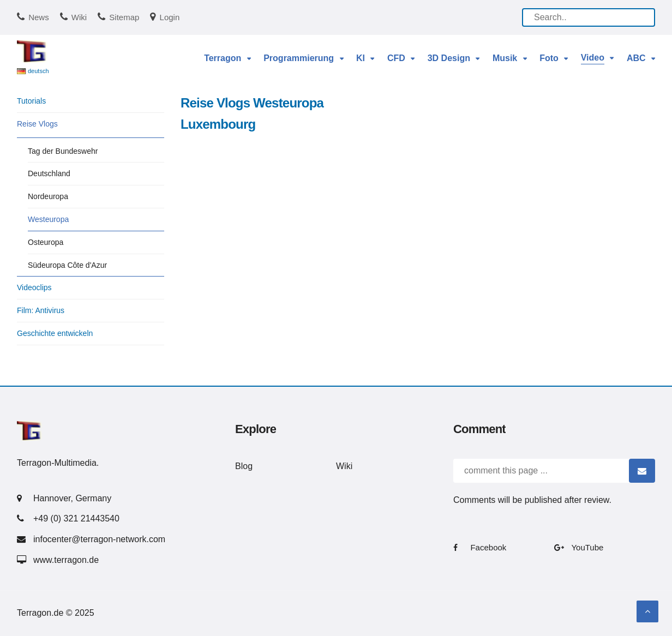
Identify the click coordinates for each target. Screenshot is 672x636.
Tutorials (31, 101)
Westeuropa (48, 219)
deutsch (38, 71)
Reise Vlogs (37, 124)
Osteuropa (46, 242)
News (39, 17)
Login (170, 17)
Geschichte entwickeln (55, 333)
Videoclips (34, 287)
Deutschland (49, 173)
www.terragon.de (66, 560)
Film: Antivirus (41, 310)
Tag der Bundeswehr (63, 151)
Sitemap (124, 17)
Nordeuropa (48, 196)
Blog (244, 466)
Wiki (79, 17)
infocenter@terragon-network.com (99, 539)
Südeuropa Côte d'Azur (67, 265)
